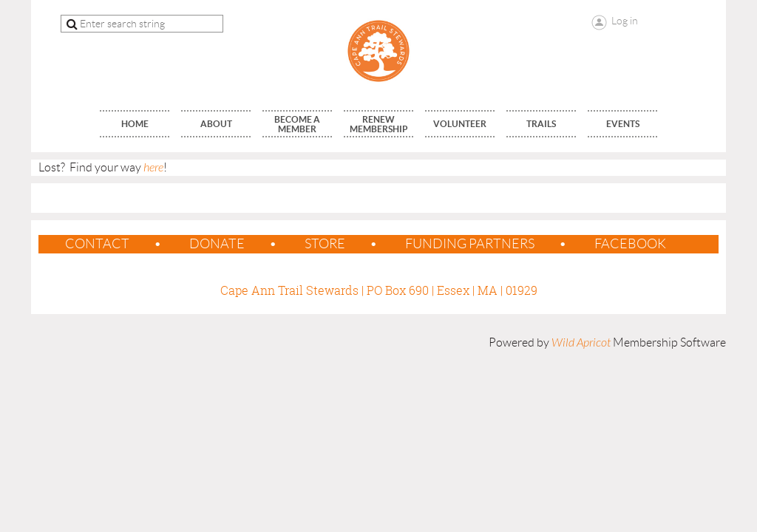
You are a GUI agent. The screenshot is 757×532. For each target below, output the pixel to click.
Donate (217, 244)
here (153, 168)
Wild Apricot (581, 343)
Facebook (630, 244)
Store (325, 244)
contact (97, 244)
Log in (625, 21)
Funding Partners (470, 244)
